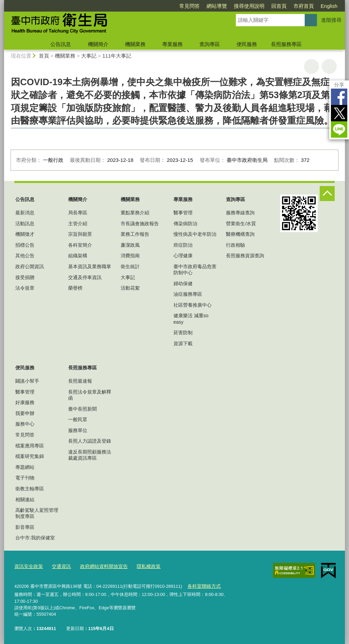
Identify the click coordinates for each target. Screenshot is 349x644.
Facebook (339, 97)
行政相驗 (236, 245)
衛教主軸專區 (30, 489)
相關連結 (25, 500)
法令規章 (25, 288)
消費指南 (130, 256)
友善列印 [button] (312, 66)
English (329, 6)
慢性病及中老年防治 (195, 234)
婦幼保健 (183, 283)
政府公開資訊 (30, 266)
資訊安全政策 (28, 566)
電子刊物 (25, 478)
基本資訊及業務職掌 (90, 266)
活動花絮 (130, 288)
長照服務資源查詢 (245, 256)
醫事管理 (183, 213)
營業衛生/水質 (241, 224)
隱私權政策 (141, 566)
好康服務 (25, 402)
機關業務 (135, 44)
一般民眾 (78, 419)
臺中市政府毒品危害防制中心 (195, 270)
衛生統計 (130, 266)
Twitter (339, 113)
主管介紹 (78, 224)
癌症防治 (183, 245)
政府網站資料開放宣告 (99, 566)
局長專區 (78, 213)
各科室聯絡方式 (203, 585)
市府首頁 (304, 6)
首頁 (44, 56)
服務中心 (25, 424)
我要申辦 (25, 413)
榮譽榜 (75, 288)
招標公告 (25, 245)
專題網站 (25, 467)
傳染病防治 (185, 224)
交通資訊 (59, 566)
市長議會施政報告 (140, 224)
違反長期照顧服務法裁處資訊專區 (90, 455)
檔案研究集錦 (30, 456)
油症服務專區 (188, 294)
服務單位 (78, 430)
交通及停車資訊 (85, 277)
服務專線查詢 (240, 213)
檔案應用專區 (30, 446)
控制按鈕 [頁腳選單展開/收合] (327, 194)
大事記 (89, 56)
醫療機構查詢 (240, 234)
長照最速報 (80, 381)
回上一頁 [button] (329, 66)
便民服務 (247, 44)
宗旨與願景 (80, 234)
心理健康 (183, 256)
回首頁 (279, 6)
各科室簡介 (80, 245)
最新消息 (25, 213)
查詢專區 (210, 44)
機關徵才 (25, 234)
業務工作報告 (135, 234)
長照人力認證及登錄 (90, 441)
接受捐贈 (25, 277)
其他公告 (25, 256)
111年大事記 (117, 56)
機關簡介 (98, 44)
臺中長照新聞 (82, 409)
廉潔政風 (130, 245)
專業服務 (172, 44)
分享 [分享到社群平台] (339, 85)
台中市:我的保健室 (35, 538)
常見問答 (189, 6)
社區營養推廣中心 (193, 305)
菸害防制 (183, 333)
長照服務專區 (286, 44)
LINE (339, 129)
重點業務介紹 (135, 213)
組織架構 (78, 256)
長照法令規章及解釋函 (90, 395)
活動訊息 (25, 224)
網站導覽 (217, 6)
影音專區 (25, 527)
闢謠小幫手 (27, 381)
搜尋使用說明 (249, 6)
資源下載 (183, 343)
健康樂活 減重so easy (191, 319)
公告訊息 (61, 44)
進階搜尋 (331, 20)
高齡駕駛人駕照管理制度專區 (37, 513)
